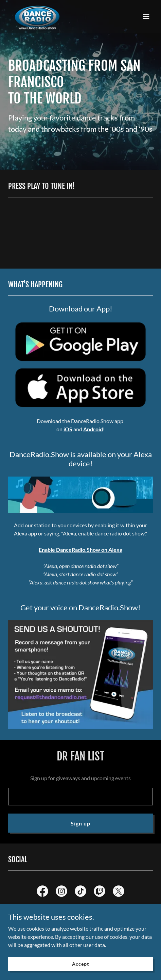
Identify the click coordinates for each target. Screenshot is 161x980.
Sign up (80, 823)
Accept (80, 964)
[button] (146, 16)
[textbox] (80, 797)
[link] (37, 16)
